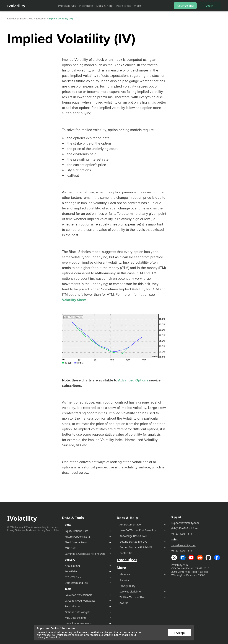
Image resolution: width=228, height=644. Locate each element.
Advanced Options (133, 380)
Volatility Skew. (74, 300)
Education (41, 19)
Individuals (86, 6)
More (138, 6)
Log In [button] (210, 6)
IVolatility (16, 6)
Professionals (67, 6)
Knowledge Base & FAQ (20, 19)
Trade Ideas (123, 6)
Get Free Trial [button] (185, 6)
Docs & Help (105, 6)
